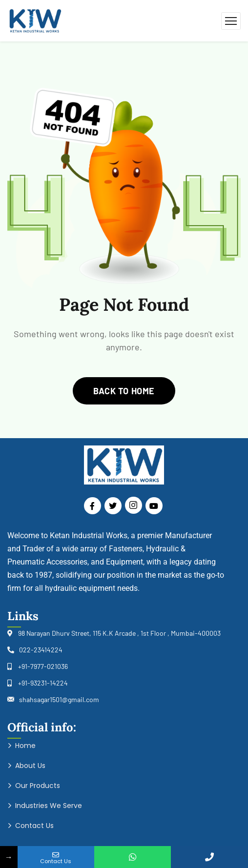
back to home (124, 391)
